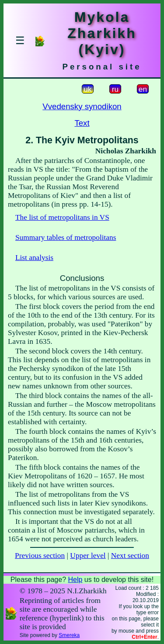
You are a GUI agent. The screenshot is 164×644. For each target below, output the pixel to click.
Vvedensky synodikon (82, 106)
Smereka (69, 635)
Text (82, 123)
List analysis (34, 258)
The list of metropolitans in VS (62, 217)
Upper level (88, 556)
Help (75, 580)
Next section (130, 556)
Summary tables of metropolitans (66, 237)
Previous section (40, 556)
